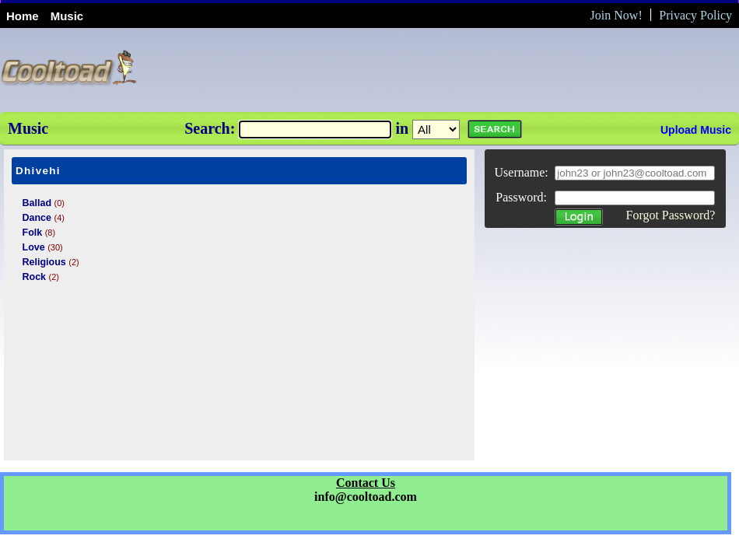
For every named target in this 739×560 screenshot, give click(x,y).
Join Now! (616, 15)
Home (23, 16)
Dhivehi (38, 171)
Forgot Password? (670, 215)
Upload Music (696, 130)
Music (67, 16)
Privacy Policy (695, 15)
